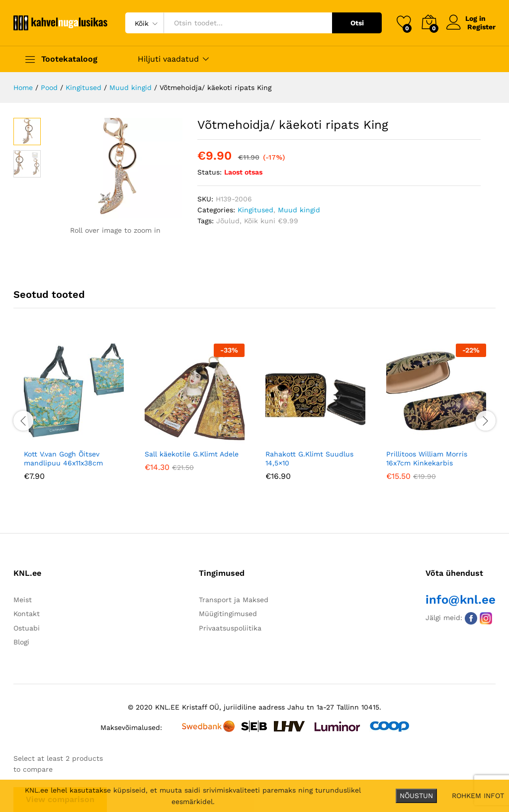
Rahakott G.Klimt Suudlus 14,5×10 (309, 458)
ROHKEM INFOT (478, 796)
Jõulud (228, 221)
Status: (210, 172)
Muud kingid (299, 210)
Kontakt (27, 614)
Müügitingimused (228, 614)
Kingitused (255, 210)
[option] (74, 419)
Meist (23, 600)
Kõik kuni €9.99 (271, 221)
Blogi (21, 642)
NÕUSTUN (416, 796)
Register (481, 27)
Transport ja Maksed (234, 600)
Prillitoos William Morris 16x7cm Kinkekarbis (427, 458)
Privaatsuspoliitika (230, 628)
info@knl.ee (461, 600)
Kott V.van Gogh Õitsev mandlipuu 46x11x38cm (63, 458)
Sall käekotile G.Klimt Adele (192, 454)
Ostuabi (27, 628)
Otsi (357, 23)
